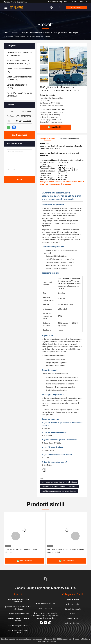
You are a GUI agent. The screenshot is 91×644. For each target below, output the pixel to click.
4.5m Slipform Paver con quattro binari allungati (21, 551)
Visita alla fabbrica (73, 604)
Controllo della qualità (73, 609)
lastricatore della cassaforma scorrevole (35, 33)
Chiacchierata (76, 7)
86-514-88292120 (80, 2)
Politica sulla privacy (73, 623)
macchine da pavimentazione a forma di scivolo (59, 491)
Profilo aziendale (73, 599)
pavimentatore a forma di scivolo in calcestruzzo (59, 482)
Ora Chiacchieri (19, 135)
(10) (19, 70)
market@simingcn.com (57, 2)
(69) (19, 54)
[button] (16, 536)
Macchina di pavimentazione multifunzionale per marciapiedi (66, 551)
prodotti (14, 33)
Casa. (6, 33)
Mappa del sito (73, 618)
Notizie (73, 614)
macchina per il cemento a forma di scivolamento (59, 487)
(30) (19, 94)
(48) (18, 62)
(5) (17, 86)
